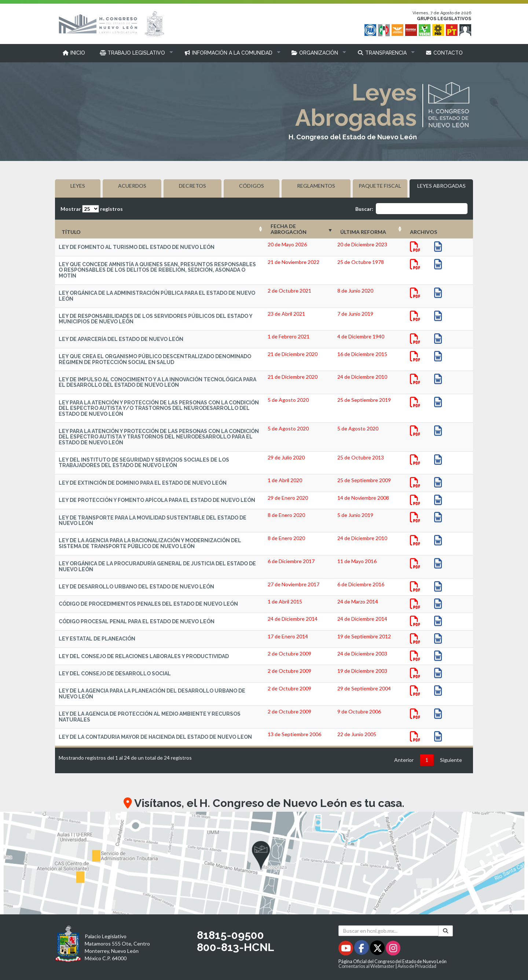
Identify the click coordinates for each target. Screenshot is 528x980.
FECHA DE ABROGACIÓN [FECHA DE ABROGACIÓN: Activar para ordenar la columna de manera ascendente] (289, 229)
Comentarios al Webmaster (366, 966)
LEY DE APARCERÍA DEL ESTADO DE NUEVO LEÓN (121, 339)
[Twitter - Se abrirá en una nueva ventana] (378, 949)
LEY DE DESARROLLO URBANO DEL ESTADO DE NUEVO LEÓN (136, 587)
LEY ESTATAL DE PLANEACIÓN (97, 639)
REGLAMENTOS (316, 186)
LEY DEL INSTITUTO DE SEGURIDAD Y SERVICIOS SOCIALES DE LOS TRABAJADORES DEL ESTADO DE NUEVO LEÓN (144, 463)
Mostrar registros (92, 209)
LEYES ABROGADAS (441, 186)
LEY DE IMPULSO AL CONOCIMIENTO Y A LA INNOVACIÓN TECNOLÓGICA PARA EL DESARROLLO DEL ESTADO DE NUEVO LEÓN (157, 382)
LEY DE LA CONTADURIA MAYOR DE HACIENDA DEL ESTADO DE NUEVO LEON (155, 737)
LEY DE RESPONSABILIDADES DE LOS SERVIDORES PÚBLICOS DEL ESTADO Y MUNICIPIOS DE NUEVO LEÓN (155, 319)
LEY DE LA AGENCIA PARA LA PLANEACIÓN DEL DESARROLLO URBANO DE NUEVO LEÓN (152, 693)
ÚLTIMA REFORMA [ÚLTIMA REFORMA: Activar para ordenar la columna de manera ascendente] (363, 232)
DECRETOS (192, 186)
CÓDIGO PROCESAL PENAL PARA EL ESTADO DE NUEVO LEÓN (137, 621)
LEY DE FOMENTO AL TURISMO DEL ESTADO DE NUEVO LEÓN (137, 247)
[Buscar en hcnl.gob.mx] (388, 931)
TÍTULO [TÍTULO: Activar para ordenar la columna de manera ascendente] (71, 232)
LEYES (78, 186)
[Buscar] (445, 931)
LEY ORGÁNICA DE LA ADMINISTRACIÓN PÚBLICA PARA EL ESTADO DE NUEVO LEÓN (157, 296)
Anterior (404, 760)
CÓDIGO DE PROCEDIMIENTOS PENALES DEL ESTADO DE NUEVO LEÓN (148, 604)
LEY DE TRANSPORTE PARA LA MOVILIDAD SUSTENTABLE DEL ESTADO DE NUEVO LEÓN (153, 520)
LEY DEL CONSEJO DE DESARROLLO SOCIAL (115, 673)
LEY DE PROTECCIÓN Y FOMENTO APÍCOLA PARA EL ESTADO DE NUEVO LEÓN (157, 500)
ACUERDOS (132, 186)
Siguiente (451, 760)
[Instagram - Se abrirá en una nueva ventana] (393, 949)
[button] (135, 53)
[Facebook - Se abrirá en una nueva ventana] (362, 949)
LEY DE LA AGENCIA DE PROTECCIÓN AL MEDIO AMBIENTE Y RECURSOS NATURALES (150, 717)
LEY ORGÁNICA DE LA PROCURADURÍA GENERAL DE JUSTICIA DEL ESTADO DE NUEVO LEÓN (157, 566)
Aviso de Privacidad (417, 966)
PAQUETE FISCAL (380, 186)
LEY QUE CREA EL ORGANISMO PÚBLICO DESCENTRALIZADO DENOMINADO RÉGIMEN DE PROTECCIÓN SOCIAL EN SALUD (155, 359)
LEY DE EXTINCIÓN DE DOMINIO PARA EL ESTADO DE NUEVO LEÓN (143, 483)
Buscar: (411, 209)
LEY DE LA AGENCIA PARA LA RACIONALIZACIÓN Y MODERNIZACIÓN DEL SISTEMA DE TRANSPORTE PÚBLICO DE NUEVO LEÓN (150, 543)
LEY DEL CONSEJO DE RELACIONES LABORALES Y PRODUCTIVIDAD (144, 656)
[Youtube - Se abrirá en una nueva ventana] (346, 949)
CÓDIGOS (252, 186)
